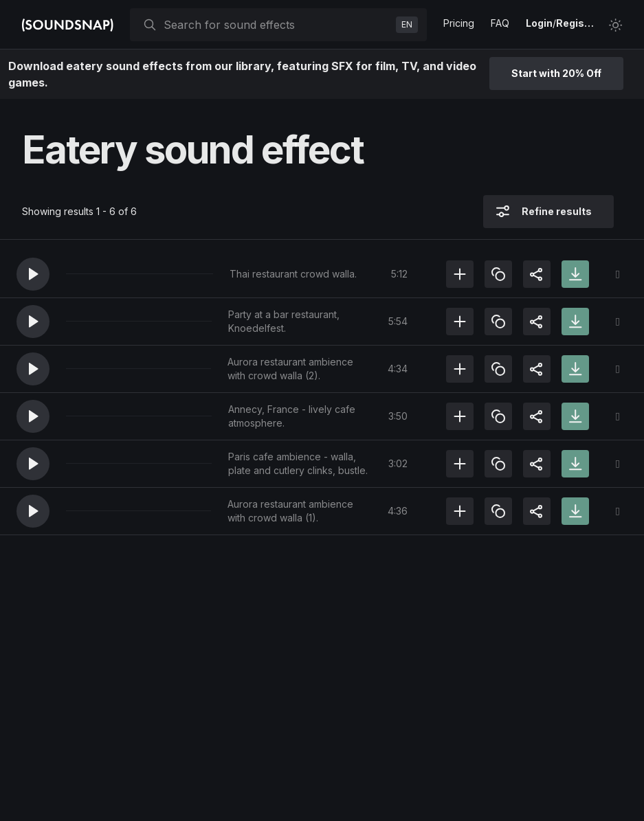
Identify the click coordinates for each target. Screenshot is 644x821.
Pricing (459, 23)
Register (577, 23)
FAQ (500, 23)
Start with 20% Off (556, 73)
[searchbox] (277, 25)
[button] (33, 274)
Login (539, 23)
